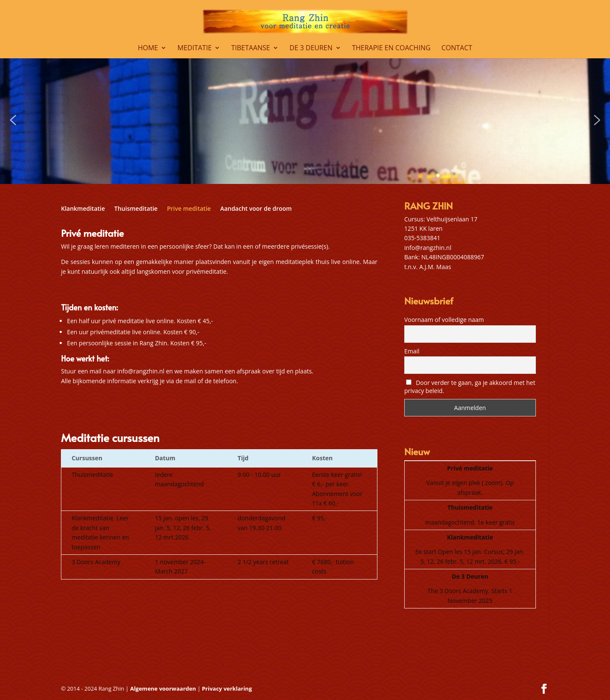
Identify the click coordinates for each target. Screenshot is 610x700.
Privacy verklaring (227, 689)
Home (148, 49)
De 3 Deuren (311, 49)
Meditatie (195, 49)
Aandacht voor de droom (256, 209)
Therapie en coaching (391, 49)
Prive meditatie (189, 209)
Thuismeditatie (136, 209)
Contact (457, 49)
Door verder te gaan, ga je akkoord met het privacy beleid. (470, 387)
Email (412, 351)
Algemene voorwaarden (164, 689)
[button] (13, 120)
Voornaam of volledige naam (444, 320)
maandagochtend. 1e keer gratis (470, 522)
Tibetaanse (251, 49)
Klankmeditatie (83, 209)
